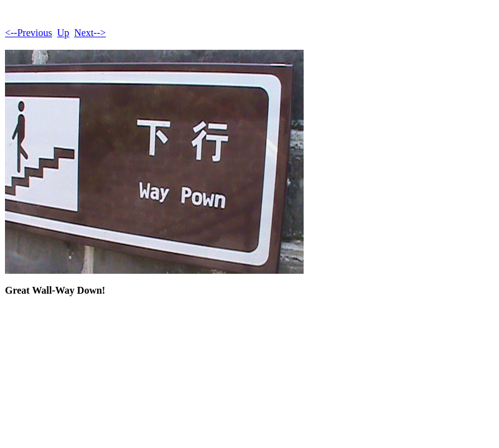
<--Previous (29, 33)
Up (63, 33)
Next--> (90, 33)
